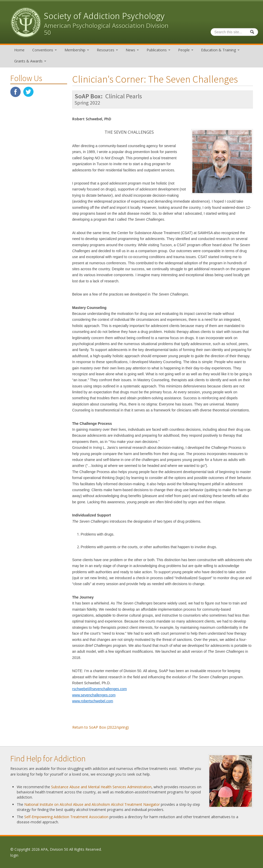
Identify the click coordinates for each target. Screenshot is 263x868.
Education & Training (220, 50)
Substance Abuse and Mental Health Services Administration (101, 787)
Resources (107, 50)
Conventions (45, 50)
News (132, 50)
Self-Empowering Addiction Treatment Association (66, 817)
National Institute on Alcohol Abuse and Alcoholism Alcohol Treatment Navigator (92, 804)
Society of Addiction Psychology (104, 16)
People (186, 50)
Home (19, 50)
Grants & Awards (30, 61)
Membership (77, 50)
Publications (158, 50)
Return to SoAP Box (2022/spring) (101, 727)
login (14, 855)
